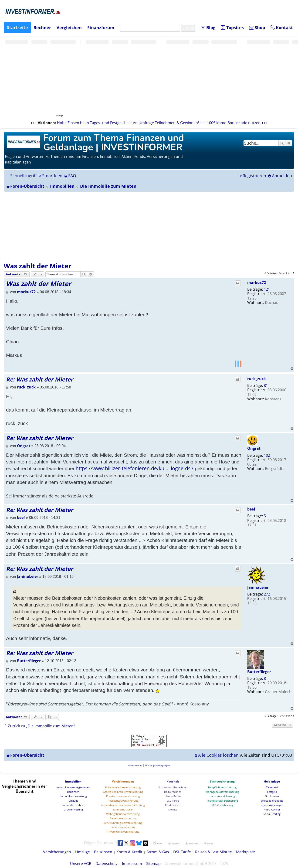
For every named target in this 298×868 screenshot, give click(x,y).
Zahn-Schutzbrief (123, 809)
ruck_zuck (257, 379)
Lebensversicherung (123, 827)
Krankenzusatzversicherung (123, 796)
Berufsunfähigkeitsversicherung (123, 823)
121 (267, 289)
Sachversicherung (222, 781)
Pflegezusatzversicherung (123, 801)
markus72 (257, 283)
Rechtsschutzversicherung (222, 801)
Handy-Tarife (173, 796)
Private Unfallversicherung (123, 832)
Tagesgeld (272, 787)
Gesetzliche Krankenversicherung (123, 792)
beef (251, 509)
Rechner (42, 27)
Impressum (132, 864)
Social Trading (272, 814)
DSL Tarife (182, 852)
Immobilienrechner (73, 805)
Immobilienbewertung (73, 796)
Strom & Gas (158, 852)
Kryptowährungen (272, 805)
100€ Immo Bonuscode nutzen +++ (237, 123)
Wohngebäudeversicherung (123, 814)
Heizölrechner (173, 792)
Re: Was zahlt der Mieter (40, 379)
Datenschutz (107, 864)
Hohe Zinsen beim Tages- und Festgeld (91, 123)
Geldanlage (272, 781)
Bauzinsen (73, 792)
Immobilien (73, 781)
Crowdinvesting (73, 809)
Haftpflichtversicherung (222, 787)
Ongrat (254, 448)
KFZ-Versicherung (222, 805)
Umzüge (73, 801)
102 (267, 455)
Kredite (173, 809)
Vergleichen (69, 27)
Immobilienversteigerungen (73, 787)
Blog (208, 27)
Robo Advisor (272, 809)
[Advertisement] (149, 227)
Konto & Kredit (129, 852)
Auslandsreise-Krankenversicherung (123, 805)
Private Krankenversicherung (123, 787)
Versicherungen (123, 781)
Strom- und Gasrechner (173, 787)
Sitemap (153, 864)
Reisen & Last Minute (213, 852)
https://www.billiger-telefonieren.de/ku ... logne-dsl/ (135, 468)
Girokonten (272, 796)
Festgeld (272, 792)
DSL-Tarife (173, 801)
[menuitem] (50, 176)
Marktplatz (246, 852)
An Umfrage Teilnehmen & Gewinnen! (166, 123)
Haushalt (173, 781)
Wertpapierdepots (272, 801)
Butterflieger (259, 672)
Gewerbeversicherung (123, 818)
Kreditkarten (173, 805)
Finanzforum (101, 27)
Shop (257, 27)
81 (266, 385)
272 (267, 594)
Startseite (17, 27)
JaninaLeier (258, 587)
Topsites (232, 27)
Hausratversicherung (222, 796)
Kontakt (282, 27)
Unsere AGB (81, 864)
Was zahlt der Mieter (38, 266)
